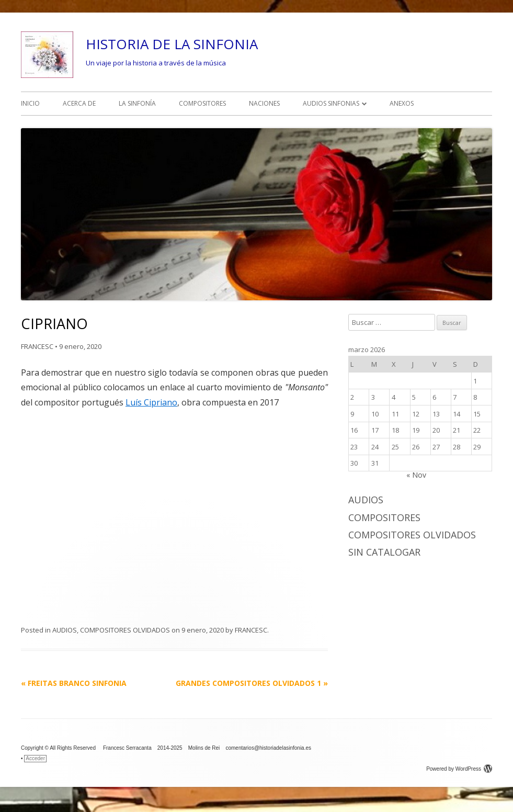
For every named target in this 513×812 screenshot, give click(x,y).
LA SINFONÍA (137, 103)
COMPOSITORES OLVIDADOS (125, 630)
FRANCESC (37, 346)
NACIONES (264, 103)
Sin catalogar (384, 552)
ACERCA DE (79, 103)
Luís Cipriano (151, 402)
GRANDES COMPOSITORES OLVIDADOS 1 (252, 683)
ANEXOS (402, 103)
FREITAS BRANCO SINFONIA (74, 683)
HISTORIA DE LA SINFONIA (172, 44)
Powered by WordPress (459, 769)
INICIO (30, 103)
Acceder (35, 758)
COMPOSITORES (202, 103)
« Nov (416, 475)
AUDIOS (65, 630)
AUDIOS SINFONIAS (331, 103)
